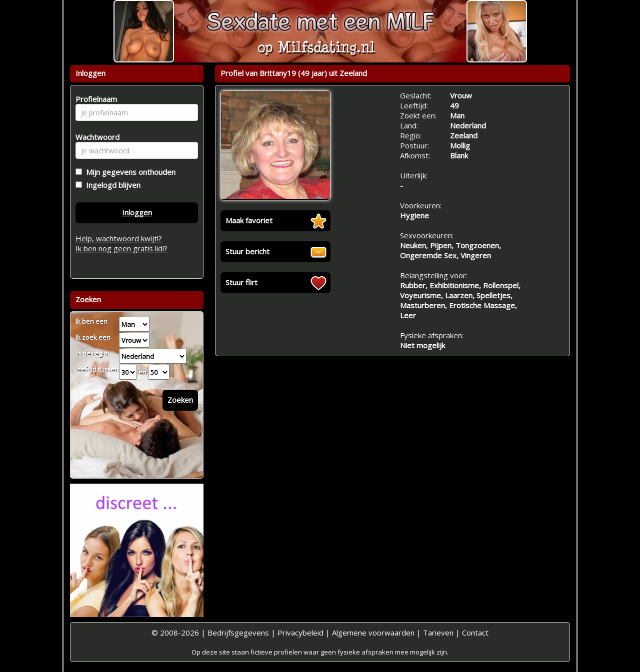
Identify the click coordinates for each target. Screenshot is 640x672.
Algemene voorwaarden (373, 633)
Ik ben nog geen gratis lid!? (121, 248)
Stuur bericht (247, 251)
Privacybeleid (300, 633)
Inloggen (137, 212)
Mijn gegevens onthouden (129, 172)
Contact (475, 633)
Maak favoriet (249, 220)
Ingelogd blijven (111, 185)
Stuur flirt (241, 282)
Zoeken (180, 400)
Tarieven (438, 633)
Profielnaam (95, 99)
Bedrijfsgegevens (238, 633)
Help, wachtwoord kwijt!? (119, 238)
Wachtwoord (95, 137)
